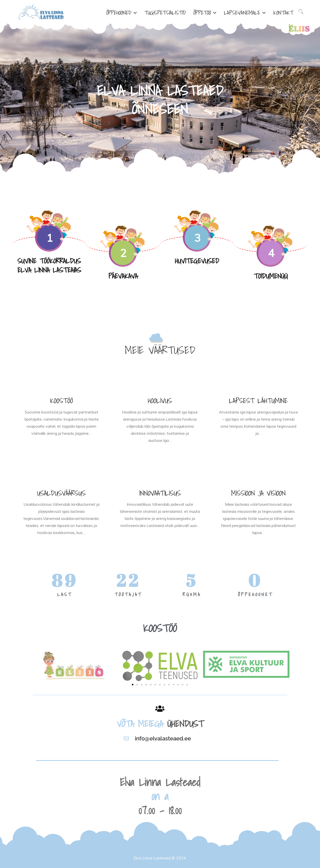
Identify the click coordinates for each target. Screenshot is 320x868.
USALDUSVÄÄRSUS (61, 493)
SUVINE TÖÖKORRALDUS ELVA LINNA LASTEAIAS (49, 265)
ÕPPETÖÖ (202, 13)
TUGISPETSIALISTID (165, 13)
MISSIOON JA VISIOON (258, 493)
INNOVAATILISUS (160, 493)
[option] (160, 99)
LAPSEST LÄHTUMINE (258, 401)
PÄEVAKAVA (123, 276)
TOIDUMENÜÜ (271, 276)
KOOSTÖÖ (61, 401)
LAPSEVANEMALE (242, 13)
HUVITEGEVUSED (197, 261)
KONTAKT (283, 13)
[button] (133, 685)
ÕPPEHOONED (119, 13)
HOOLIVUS (160, 401)
